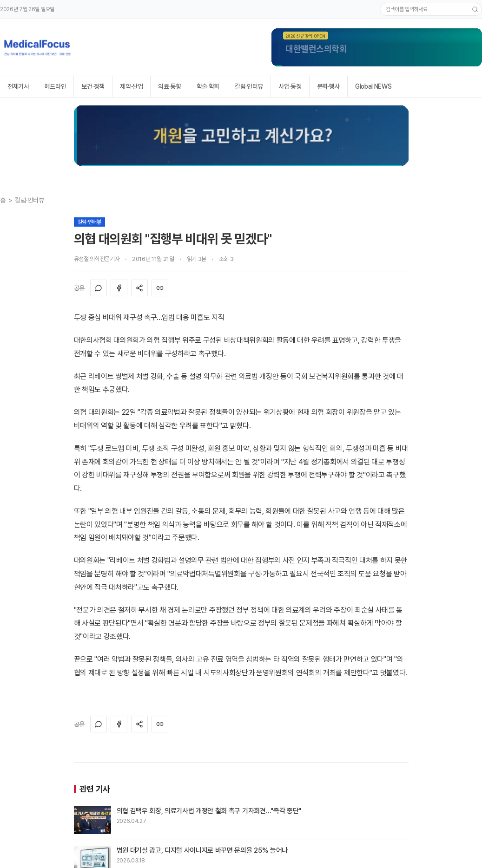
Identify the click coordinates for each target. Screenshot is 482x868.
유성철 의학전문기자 (97, 259)
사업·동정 (290, 86)
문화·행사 (328, 86)
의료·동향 (169, 86)
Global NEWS (373, 86)
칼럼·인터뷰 (249, 86)
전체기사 (18, 86)
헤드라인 (56, 86)
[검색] (475, 9)
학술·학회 (208, 86)
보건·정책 (93, 86)
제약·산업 (131, 86)
